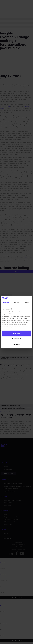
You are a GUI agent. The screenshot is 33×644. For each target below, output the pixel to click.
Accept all (16, 333)
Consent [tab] (6, 303)
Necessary (16, 344)
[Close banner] (30, 298)
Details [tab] (17, 303)
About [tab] (27, 303)
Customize (17, 339)
